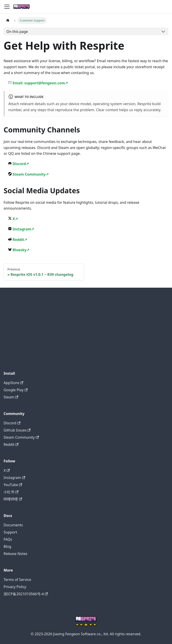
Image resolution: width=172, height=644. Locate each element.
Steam (11, 397)
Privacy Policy (15, 587)
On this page (17, 32)
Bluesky (19, 250)
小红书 (11, 492)
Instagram (21, 229)
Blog (7, 546)
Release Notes (15, 554)
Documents (13, 525)
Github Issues (17, 430)
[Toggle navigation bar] (7, 7)
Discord (18, 164)
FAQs (8, 539)
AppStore (13, 383)
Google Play (16, 390)
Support (10, 532)
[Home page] (8, 20)
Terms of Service (17, 580)
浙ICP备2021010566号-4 (26, 594)
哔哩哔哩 (13, 499)
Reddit (18, 240)
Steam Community (28, 174)
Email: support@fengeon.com (38, 83)
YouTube (13, 485)
